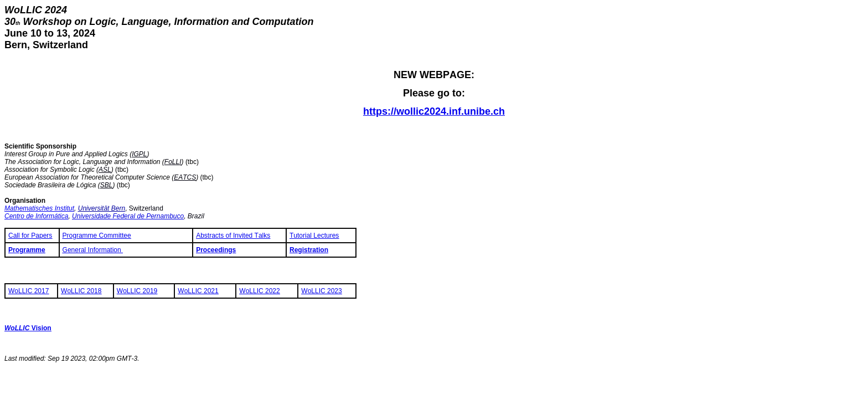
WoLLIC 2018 (81, 291)
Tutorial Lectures (314, 236)
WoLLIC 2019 (137, 291)
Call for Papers (30, 236)
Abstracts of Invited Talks (233, 236)
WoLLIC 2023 (321, 291)
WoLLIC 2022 (259, 291)
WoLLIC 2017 (29, 291)
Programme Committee (97, 236)
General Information (93, 250)
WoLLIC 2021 (198, 291)
